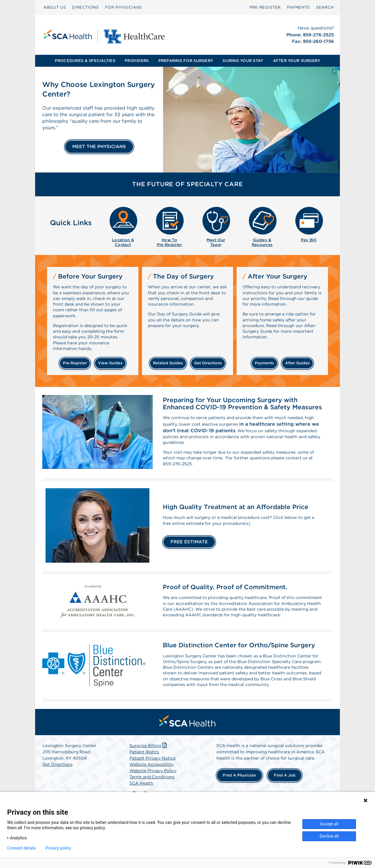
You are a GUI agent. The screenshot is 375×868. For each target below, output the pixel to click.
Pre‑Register (265, 7)
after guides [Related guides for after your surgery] (297, 363)
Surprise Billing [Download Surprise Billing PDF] (149, 776)
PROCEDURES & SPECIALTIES (85, 61)
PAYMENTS (298, 7)
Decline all (329, 836)
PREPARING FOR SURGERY (186, 61)
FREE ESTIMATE (189, 550)
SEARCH (325, 7)
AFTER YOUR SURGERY (297, 61)
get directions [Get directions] (208, 363)
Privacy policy (58, 848)
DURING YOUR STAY (243, 61)
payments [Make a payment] (264, 363)
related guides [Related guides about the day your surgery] (168, 363)
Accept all (329, 824)
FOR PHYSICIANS (124, 7)
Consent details (22, 848)
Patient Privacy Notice (153, 788)
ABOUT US (55, 7)
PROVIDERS (137, 61)
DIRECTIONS (85, 7)
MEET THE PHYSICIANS (99, 147)
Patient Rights (144, 782)
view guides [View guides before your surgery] (110, 363)
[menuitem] (55, 7)
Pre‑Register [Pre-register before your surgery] (75, 363)
